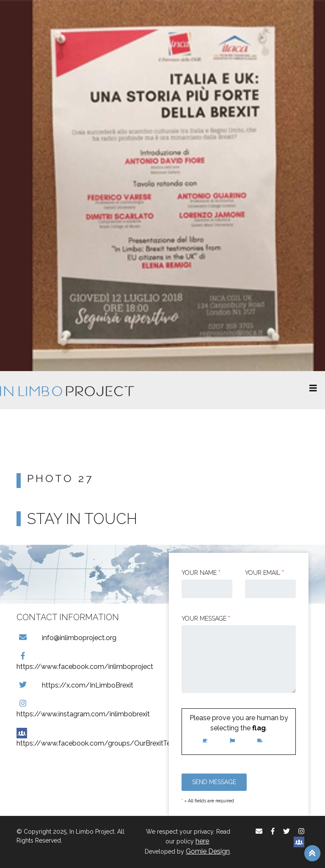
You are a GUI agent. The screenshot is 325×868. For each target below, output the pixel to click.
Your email (264, 573)
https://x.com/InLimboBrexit (75, 685)
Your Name (201, 573)
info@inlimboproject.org (66, 638)
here (202, 841)
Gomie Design (208, 851)
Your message (206, 618)
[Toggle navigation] (313, 390)
